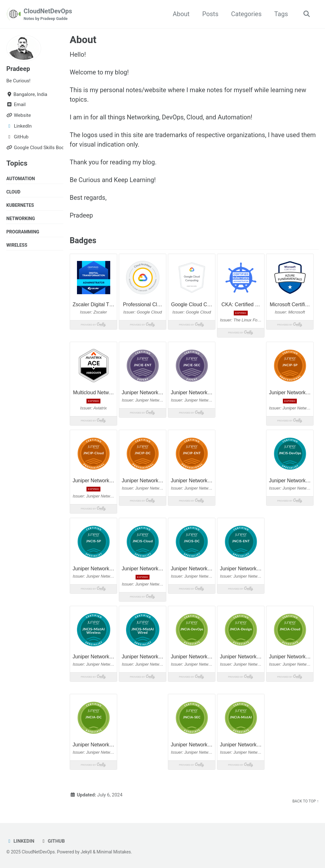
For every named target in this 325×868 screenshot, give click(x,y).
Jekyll (86, 852)
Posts (210, 14)
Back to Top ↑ (306, 801)
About (181, 14)
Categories (246, 14)
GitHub (53, 841)
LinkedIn (20, 841)
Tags (281, 14)
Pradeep (18, 69)
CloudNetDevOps (48, 15)
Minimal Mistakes (114, 852)
